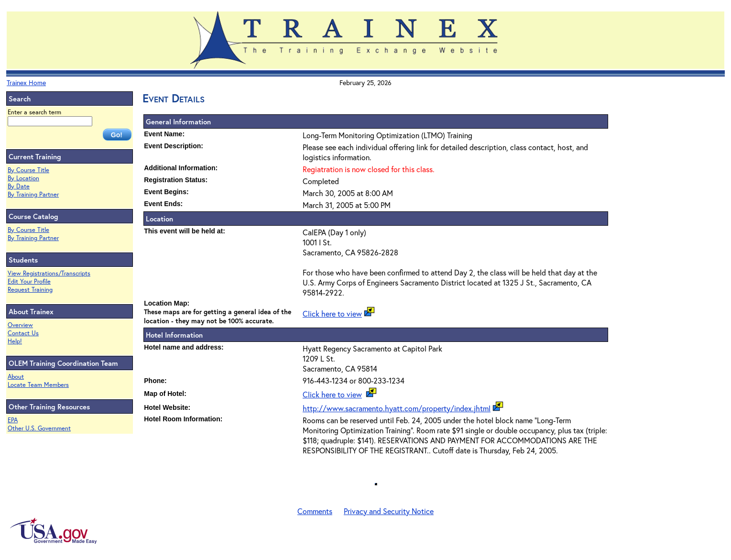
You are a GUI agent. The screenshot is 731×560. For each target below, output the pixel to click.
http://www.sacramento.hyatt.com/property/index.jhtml (397, 408)
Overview (20, 325)
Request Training (30, 290)
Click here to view (332, 313)
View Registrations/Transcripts (49, 273)
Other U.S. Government (39, 428)
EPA (13, 420)
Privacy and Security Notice (389, 511)
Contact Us (23, 333)
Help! (15, 341)
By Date (19, 186)
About (16, 377)
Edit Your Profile (29, 281)
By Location (23, 178)
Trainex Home (26, 82)
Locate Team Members (38, 385)
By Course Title (28, 170)
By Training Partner (33, 194)
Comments (315, 511)
